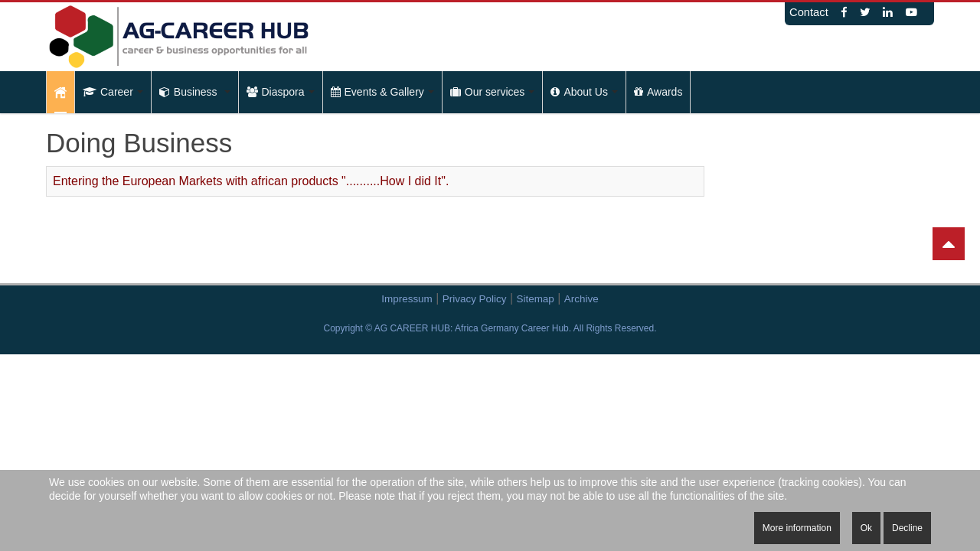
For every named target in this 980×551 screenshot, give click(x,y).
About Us (584, 92)
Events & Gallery (382, 92)
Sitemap (536, 299)
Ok (866, 528)
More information (797, 528)
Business (195, 92)
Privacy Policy (475, 299)
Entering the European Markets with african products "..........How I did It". (251, 181)
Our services (493, 92)
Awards (658, 92)
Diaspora (281, 92)
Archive (581, 299)
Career (113, 92)
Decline (907, 528)
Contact (809, 12)
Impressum (407, 299)
